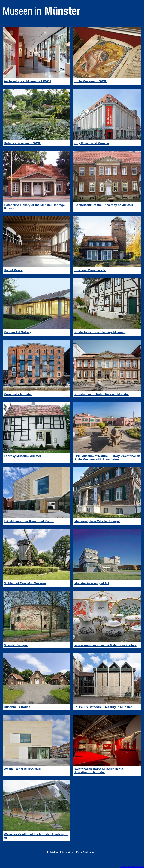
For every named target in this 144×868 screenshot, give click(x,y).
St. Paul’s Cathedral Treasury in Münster (103, 707)
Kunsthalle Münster (18, 394)
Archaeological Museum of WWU (27, 81)
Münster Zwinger (16, 645)
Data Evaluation (86, 852)
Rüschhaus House (17, 707)
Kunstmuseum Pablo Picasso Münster (102, 394)
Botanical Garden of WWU (22, 143)
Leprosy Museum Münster (22, 456)
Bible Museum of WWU (91, 81)
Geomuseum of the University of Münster (104, 205)
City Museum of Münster (92, 143)
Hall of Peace (13, 270)
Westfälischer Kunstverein (23, 769)
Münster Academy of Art (92, 583)
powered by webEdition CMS (132, 867)
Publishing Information (60, 852)
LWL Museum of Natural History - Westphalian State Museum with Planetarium (107, 458)
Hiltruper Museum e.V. (90, 270)
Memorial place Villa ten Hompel (97, 521)
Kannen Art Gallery (17, 332)
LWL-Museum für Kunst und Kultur (29, 521)
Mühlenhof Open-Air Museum (25, 583)
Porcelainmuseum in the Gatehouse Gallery (105, 645)
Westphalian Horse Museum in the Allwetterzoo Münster (99, 771)
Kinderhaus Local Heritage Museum (100, 332)
